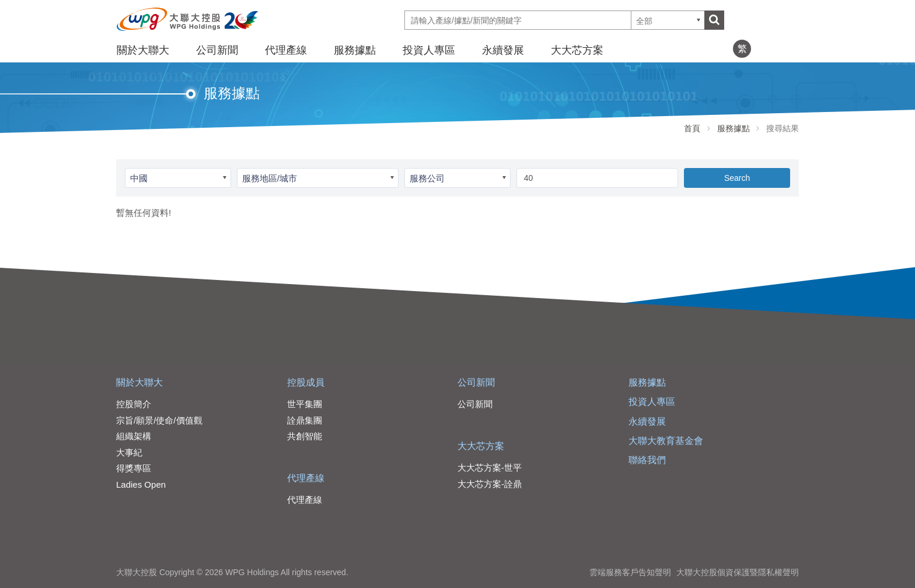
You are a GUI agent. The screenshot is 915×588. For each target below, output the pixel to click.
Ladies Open (141, 484)
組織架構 (134, 436)
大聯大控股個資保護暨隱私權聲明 (738, 572)
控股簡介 (134, 404)
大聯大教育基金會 (666, 441)
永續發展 (503, 50)
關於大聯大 (143, 50)
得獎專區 (134, 468)
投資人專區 (429, 50)
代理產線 (286, 50)
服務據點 (355, 50)
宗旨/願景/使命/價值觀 (159, 420)
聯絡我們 (647, 460)
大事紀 (129, 452)
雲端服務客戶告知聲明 (630, 572)
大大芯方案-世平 (490, 468)
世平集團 (305, 404)
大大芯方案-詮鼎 (490, 484)
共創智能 (305, 436)
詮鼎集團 (305, 420)
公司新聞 (217, 50)
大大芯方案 (577, 50)
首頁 (692, 128)
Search (737, 178)
